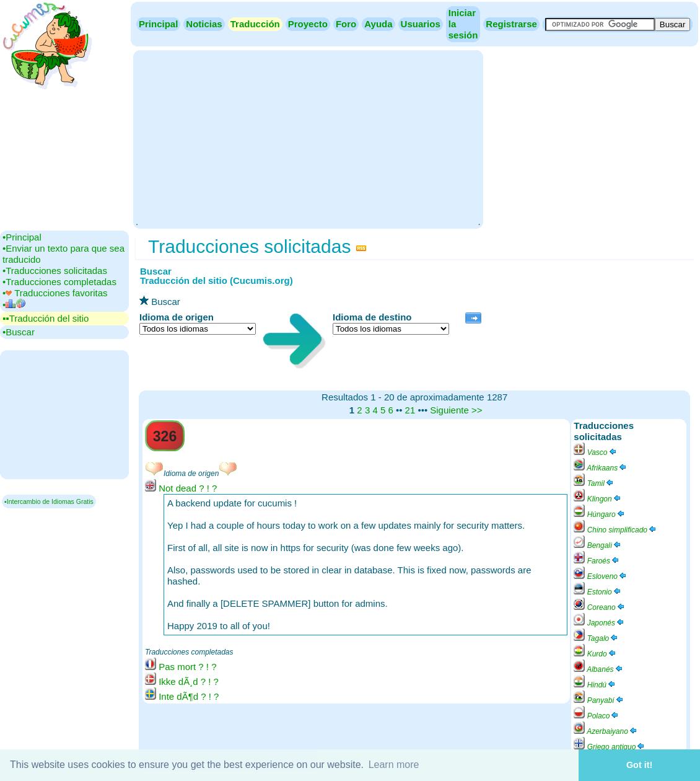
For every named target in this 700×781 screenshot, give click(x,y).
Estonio (597, 592)
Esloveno (601, 576)
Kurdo (595, 654)
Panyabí (599, 700)
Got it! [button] (639, 765)
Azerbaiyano (606, 731)
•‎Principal (22, 237)
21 (410, 410)
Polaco (597, 716)
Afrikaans (601, 468)
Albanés (598, 669)
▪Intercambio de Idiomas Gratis (49, 501)
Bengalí (598, 545)
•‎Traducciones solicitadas (55, 271)
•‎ (14, 305)
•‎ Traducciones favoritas (55, 293)
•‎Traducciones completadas (59, 282)
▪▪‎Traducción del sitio (46, 318)
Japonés (599, 623)
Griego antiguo (610, 747)
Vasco (595, 452)
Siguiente (449, 410)
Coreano (599, 607)
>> (477, 410)
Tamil (594, 483)
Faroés (597, 561)
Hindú (595, 685)
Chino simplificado (615, 530)
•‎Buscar (19, 332)
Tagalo (596, 638)
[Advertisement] (308, 138)
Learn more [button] (394, 765)
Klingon (597, 499)
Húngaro (599, 514)
